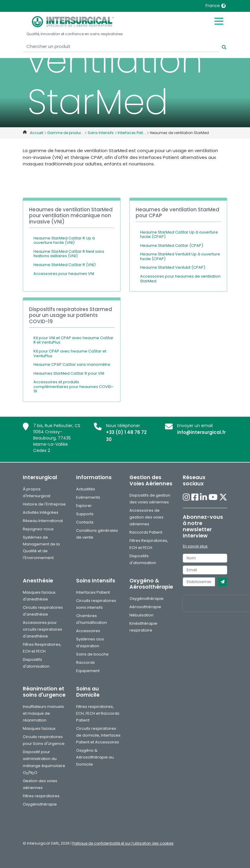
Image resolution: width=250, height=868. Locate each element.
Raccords (85, 662)
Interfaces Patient (93, 592)
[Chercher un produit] (121, 47)
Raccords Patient (146, 532)
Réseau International (43, 521)
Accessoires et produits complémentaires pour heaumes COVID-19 (73, 387)
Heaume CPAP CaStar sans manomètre (72, 364)
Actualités (86, 489)
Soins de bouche (92, 654)
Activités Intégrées (41, 512)
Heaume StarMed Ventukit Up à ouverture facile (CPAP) (180, 256)
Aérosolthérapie (145, 607)
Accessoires (88, 631)
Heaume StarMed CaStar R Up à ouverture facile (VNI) (64, 240)
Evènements (88, 497)
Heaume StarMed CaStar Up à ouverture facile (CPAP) (179, 235)
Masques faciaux (39, 728)
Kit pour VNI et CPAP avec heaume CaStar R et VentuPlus (73, 340)
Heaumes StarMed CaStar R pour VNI (69, 373)
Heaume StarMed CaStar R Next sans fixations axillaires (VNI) (69, 254)
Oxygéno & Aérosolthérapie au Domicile (95, 757)
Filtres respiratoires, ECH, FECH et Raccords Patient (98, 713)
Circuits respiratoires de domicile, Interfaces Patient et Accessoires (98, 735)
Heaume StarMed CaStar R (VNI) (65, 265)
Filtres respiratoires (41, 796)
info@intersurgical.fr (201, 432)
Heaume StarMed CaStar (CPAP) (172, 245)
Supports (85, 514)
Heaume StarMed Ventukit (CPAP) (173, 267)
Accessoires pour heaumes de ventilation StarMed (180, 279)
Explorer (84, 506)
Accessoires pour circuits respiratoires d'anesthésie (43, 629)
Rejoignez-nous (38, 529)
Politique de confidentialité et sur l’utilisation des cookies (123, 843)
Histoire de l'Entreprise (44, 504)
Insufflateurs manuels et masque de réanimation (43, 713)
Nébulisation (141, 615)
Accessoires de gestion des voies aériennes (146, 517)
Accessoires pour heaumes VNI (64, 274)
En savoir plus (195, 546)
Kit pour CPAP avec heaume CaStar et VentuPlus (70, 354)
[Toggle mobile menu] (219, 21)
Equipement (88, 671)
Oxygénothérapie (146, 599)
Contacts (85, 522)
